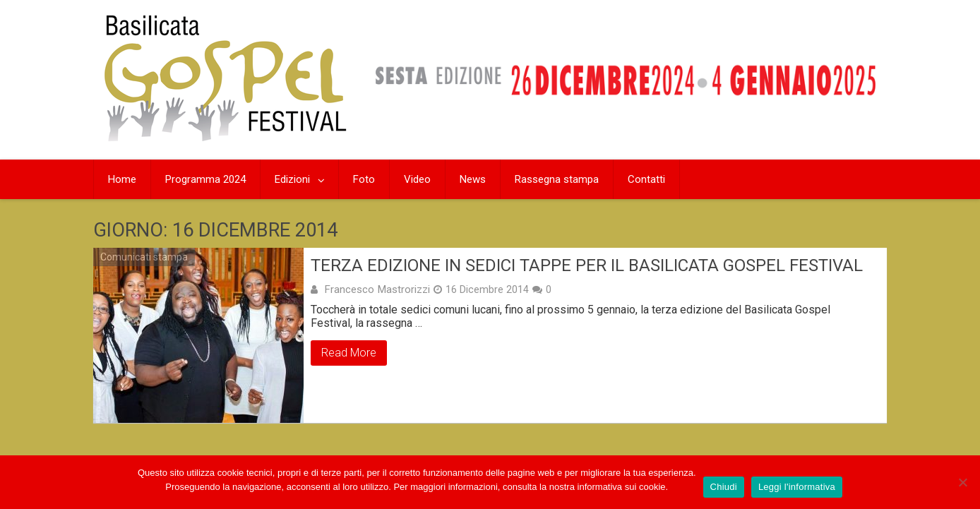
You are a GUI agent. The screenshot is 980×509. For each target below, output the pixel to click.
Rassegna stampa (557, 179)
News (473, 179)
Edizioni (292, 179)
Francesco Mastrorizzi (377, 289)
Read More (349, 353)
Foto (364, 179)
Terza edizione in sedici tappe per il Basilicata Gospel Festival (587, 265)
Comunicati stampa (144, 257)
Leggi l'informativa (797, 487)
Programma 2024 (205, 179)
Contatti (646, 179)
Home (122, 179)
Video (417, 179)
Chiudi (724, 487)
